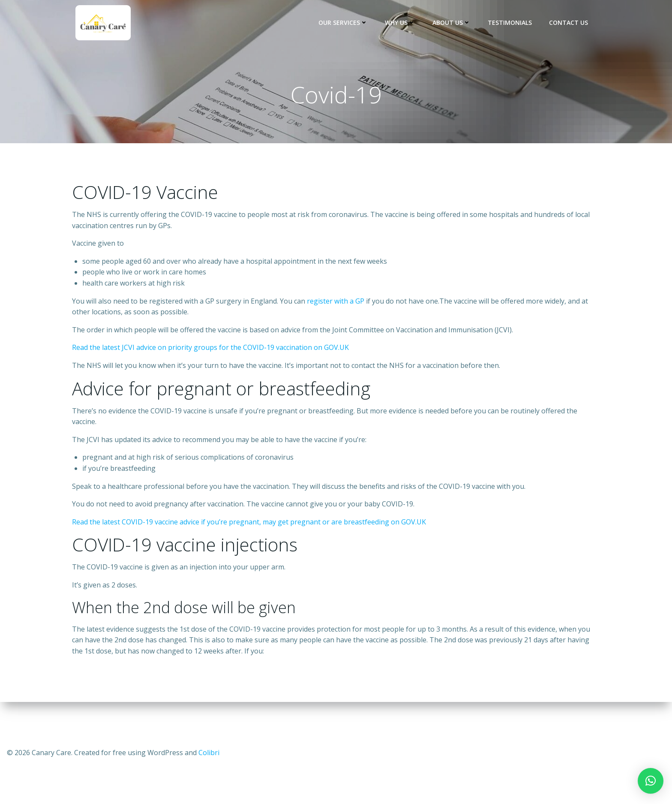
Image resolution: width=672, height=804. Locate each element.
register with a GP (336, 301)
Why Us (400, 23)
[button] (651, 781)
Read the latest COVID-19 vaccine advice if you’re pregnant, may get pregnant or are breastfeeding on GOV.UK (249, 522)
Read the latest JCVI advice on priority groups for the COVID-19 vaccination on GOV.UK (210, 347)
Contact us (568, 23)
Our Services (343, 23)
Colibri (209, 753)
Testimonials (510, 23)
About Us (451, 23)
